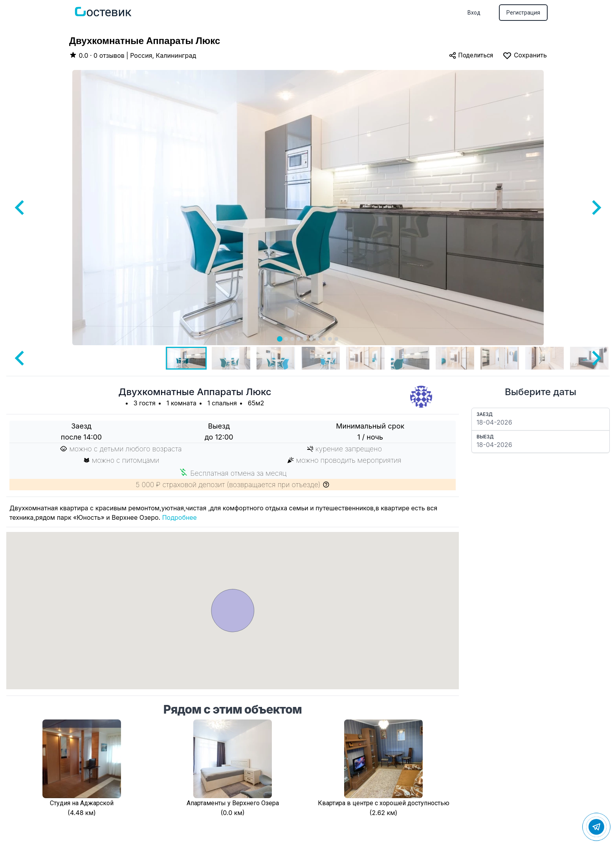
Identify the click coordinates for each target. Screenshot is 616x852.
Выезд (485, 437)
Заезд (485, 414)
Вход (474, 13)
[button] (186, 358)
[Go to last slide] (20, 208)
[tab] (280, 339)
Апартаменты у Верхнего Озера (233, 803)
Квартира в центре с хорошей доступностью (384, 803)
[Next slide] (596, 208)
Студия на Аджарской (82, 803)
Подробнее (180, 517)
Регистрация (523, 13)
